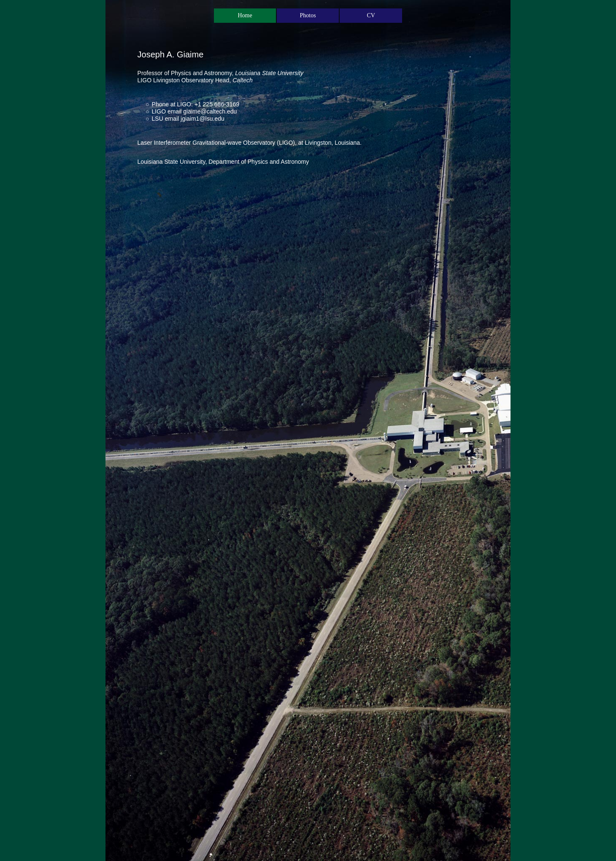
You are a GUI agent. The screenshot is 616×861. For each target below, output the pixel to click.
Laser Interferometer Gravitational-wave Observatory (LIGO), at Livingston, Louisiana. (250, 143)
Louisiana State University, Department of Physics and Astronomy (223, 162)
